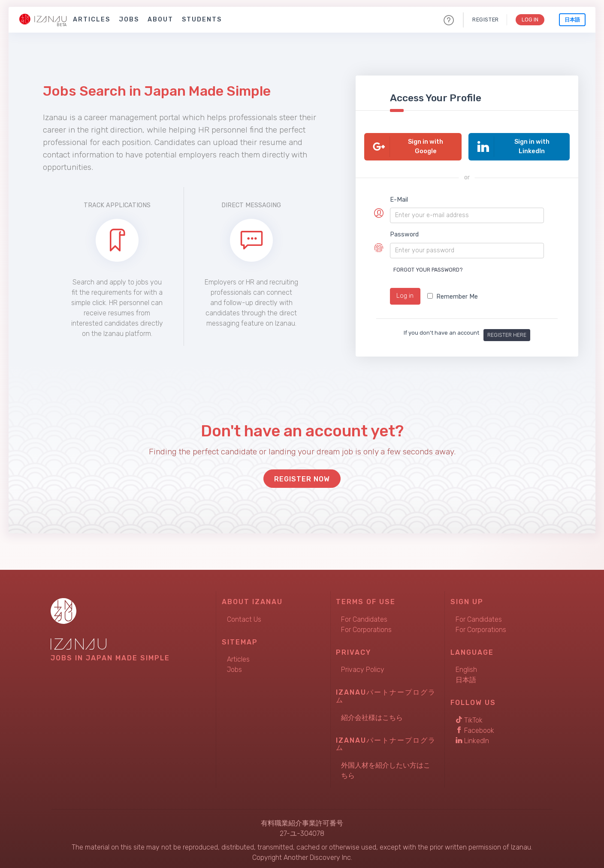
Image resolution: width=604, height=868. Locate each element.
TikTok (469, 717)
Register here (507, 331)
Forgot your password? (428, 270)
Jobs (129, 20)
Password (404, 234)
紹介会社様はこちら (372, 714)
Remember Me (453, 297)
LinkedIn (472, 737)
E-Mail (399, 200)
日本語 (572, 20)
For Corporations (366, 626)
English (466, 667)
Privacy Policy (363, 667)
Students (202, 20)
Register (484, 20)
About (160, 20)
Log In (529, 20)
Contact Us (244, 616)
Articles (92, 20)
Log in (405, 296)
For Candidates (364, 616)
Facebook (475, 727)
